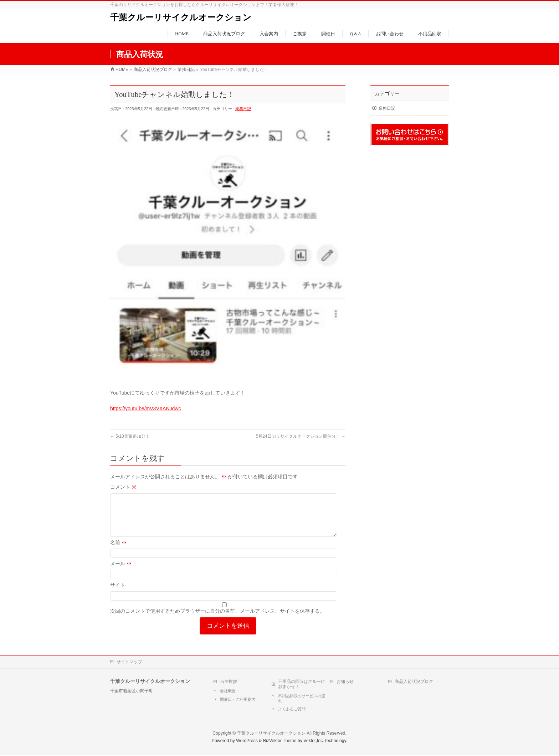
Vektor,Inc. (314, 741)
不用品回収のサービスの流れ (302, 699)
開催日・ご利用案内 (238, 700)
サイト (118, 593)
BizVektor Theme (280, 741)
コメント (123, 487)
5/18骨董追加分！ (130, 436)
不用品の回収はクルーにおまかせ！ (302, 685)
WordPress (247, 741)
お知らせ (345, 682)
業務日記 (243, 109)
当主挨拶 (229, 682)
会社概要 (228, 691)
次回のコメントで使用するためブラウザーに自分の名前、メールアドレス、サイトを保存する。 (217, 619)
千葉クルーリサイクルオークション (181, 17)
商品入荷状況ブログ (414, 682)
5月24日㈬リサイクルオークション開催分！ (301, 436)
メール (121, 572)
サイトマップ (129, 663)
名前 (118, 551)
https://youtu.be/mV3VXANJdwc (145, 408)
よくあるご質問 (292, 710)
